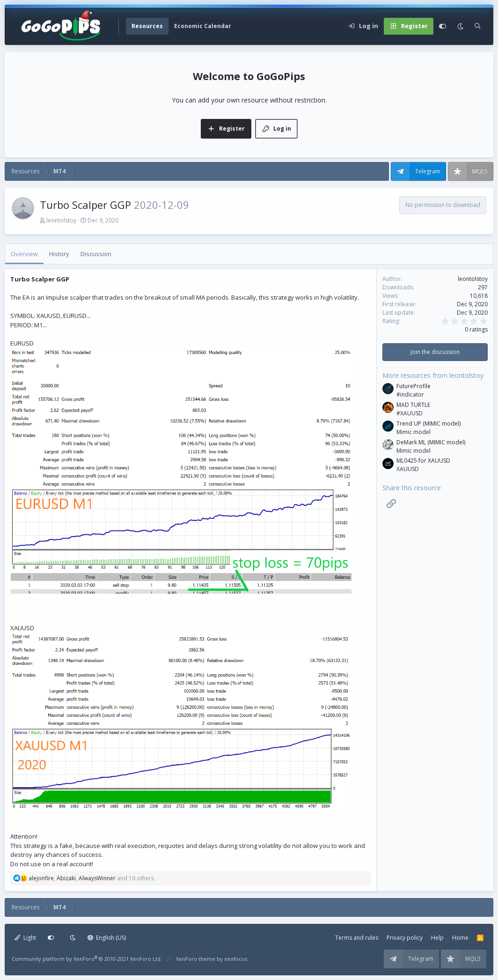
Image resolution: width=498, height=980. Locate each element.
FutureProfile (414, 386)
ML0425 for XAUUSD (423, 461)
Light (25, 938)
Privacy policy (405, 938)
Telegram (428, 171)
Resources (147, 26)
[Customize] (443, 26)
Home (460, 938)
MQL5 (480, 171)
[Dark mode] (460, 26)
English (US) (107, 938)
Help (437, 938)
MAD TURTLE (413, 405)
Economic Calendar (203, 26)
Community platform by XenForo (87, 959)
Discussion (96, 254)
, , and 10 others (91, 878)
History (59, 254)
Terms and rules (357, 938)
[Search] (478, 26)
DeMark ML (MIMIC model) (431, 442)
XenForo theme (196, 959)
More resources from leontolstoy (433, 375)
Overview (24, 254)
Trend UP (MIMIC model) (428, 424)
